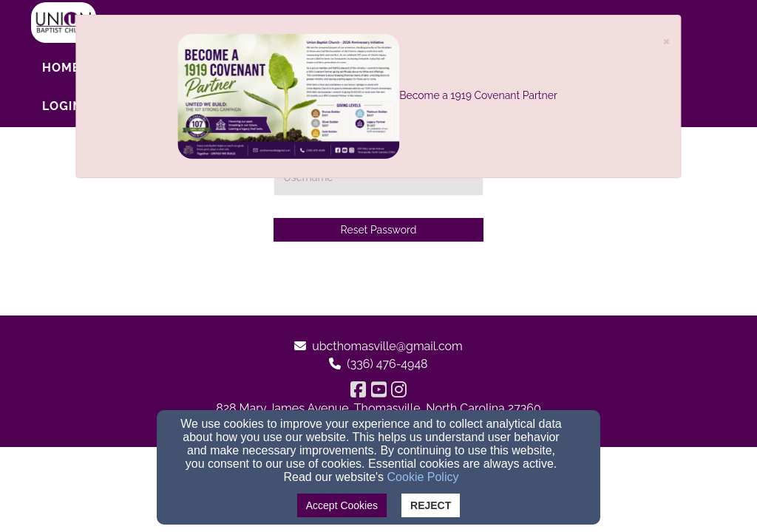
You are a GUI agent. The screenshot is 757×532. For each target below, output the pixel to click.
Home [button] (61, 68)
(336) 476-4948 (387, 364)
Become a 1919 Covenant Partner (478, 95)
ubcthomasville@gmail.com (387, 346)
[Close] (667, 40)
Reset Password (379, 230)
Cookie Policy (423, 477)
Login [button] (62, 106)
